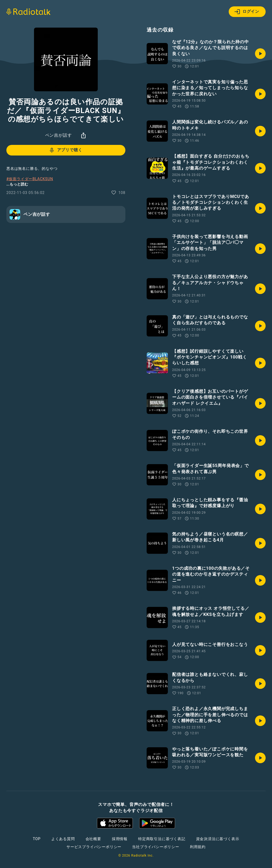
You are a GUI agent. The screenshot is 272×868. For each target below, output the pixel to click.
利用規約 (198, 847)
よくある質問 (63, 839)
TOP (37, 839)
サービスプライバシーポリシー (94, 847)
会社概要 (93, 839)
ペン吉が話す (59, 135)
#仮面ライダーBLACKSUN (30, 179)
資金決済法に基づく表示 (218, 839)
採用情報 (120, 839)
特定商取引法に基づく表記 (162, 839)
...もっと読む (17, 184)
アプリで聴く (65, 150)
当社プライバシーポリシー (156, 847)
